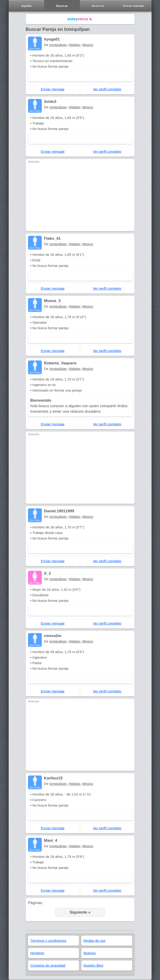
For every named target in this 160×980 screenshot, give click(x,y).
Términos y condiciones (48, 941)
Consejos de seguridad (48, 965)
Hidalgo (74, 45)
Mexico (88, 45)
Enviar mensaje (53, 89)
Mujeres (90, 953)
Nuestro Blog (94, 965)
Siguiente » (80, 912)
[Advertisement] (80, 197)
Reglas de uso (95, 941)
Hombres (37, 953)
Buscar (62, 6)
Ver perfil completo (107, 89)
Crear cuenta (133, 6)
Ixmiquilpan (58, 45)
